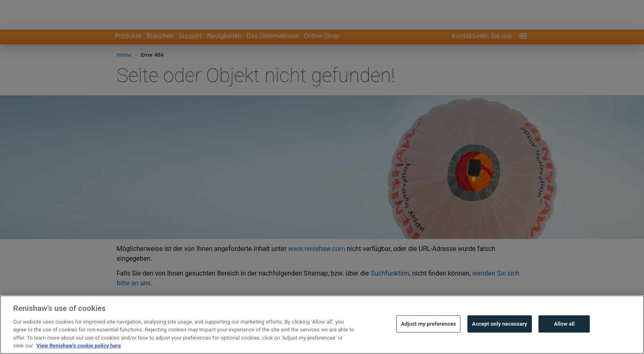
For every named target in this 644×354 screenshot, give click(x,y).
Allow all (565, 340)
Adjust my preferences (428, 340)
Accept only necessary (499, 340)
